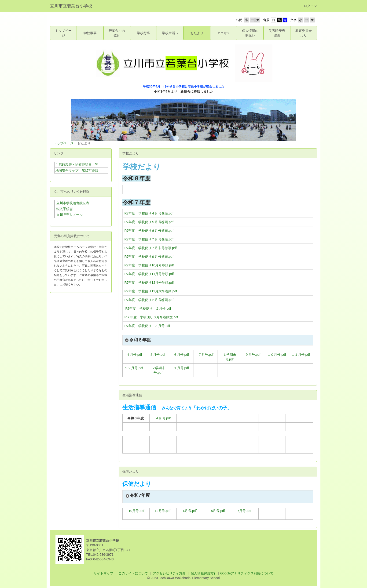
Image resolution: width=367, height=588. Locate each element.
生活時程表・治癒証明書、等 (77, 165)
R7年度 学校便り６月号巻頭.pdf (149, 231)
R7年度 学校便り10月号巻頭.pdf (149, 265)
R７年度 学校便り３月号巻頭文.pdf (151, 317)
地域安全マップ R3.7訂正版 (77, 171)
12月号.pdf (163, 511)
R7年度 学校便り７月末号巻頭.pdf (151, 248)
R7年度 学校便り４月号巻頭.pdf (149, 213)
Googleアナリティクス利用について (247, 573)
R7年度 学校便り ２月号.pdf (148, 309)
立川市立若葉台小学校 (71, 6)
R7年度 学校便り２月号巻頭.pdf (149, 300)
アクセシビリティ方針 (169, 573)
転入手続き (65, 209)
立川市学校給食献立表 (73, 203)
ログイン (310, 6)
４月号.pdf (134, 355)
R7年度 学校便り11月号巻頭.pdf (149, 274)
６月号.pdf (181, 355)
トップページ (63, 143)
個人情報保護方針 (203, 573)
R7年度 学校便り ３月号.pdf (147, 326)
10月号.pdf (136, 511)
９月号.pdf (253, 355)
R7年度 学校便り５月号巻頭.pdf (149, 222)
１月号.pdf (181, 368)
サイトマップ (103, 573)
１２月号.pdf (134, 368)
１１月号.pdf (301, 355)
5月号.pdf (218, 511)
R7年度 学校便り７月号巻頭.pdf (149, 239)
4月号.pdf (190, 511)
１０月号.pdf (277, 355)
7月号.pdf (244, 511)
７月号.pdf (206, 355)
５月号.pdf (157, 355)
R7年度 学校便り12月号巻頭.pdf (149, 283)
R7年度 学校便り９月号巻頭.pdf (149, 257)
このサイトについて (133, 573)
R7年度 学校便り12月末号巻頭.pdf (151, 291)
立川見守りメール (70, 215)
